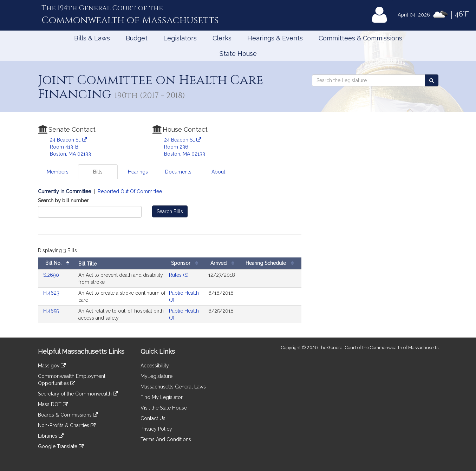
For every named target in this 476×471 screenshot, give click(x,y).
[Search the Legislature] (432, 80)
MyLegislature (157, 376)
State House (238, 54)
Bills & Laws (92, 38)
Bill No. (59, 263)
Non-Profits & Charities (67, 425)
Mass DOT (53, 404)
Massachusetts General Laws (173, 387)
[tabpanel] (170, 259)
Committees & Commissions (360, 38)
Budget (137, 38)
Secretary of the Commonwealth (78, 394)
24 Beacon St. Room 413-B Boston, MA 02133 (70, 147)
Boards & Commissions (68, 415)
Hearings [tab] (138, 172)
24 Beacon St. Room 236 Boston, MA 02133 (185, 147)
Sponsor (186, 263)
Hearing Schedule (271, 263)
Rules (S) (179, 275)
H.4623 (52, 293)
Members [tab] (58, 172)
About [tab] (218, 172)
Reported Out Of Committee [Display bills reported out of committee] (130, 191)
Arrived (224, 263)
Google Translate (61, 446)
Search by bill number (63, 201)
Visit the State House (164, 408)
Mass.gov (52, 366)
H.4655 (52, 311)
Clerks (222, 38)
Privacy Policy (156, 429)
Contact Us (153, 418)
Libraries (51, 436)
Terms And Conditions (166, 439)
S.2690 (52, 275)
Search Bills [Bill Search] (170, 211)
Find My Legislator (162, 397)
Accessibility (155, 366)
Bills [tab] (98, 172)
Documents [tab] (178, 172)
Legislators (180, 38)
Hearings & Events (275, 38)
